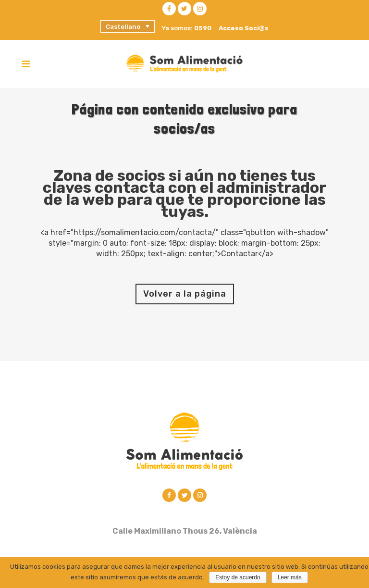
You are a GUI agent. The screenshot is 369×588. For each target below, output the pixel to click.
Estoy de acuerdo (238, 577)
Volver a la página (185, 294)
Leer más (290, 577)
